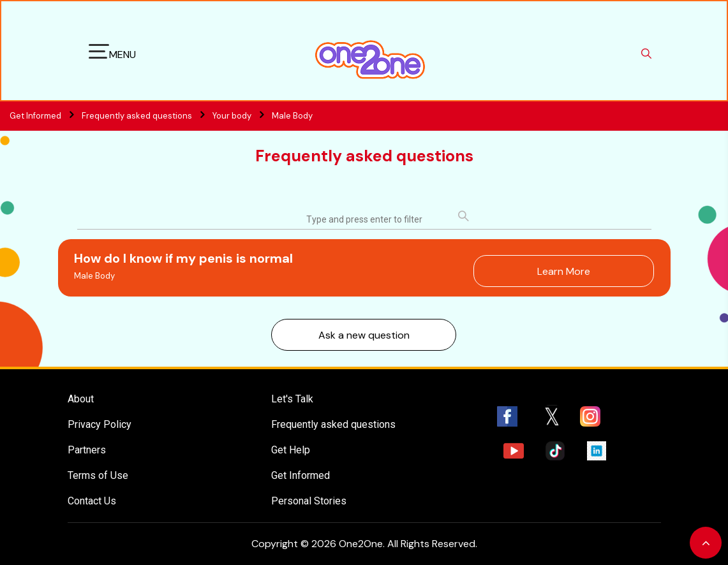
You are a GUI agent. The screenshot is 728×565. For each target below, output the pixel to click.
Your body (232, 116)
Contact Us (92, 501)
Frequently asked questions (146, 116)
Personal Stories (309, 501)
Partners (87, 450)
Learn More (564, 271)
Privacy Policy (100, 424)
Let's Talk (292, 399)
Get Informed (301, 475)
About (81, 399)
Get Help (291, 450)
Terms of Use (98, 475)
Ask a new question (364, 335)
